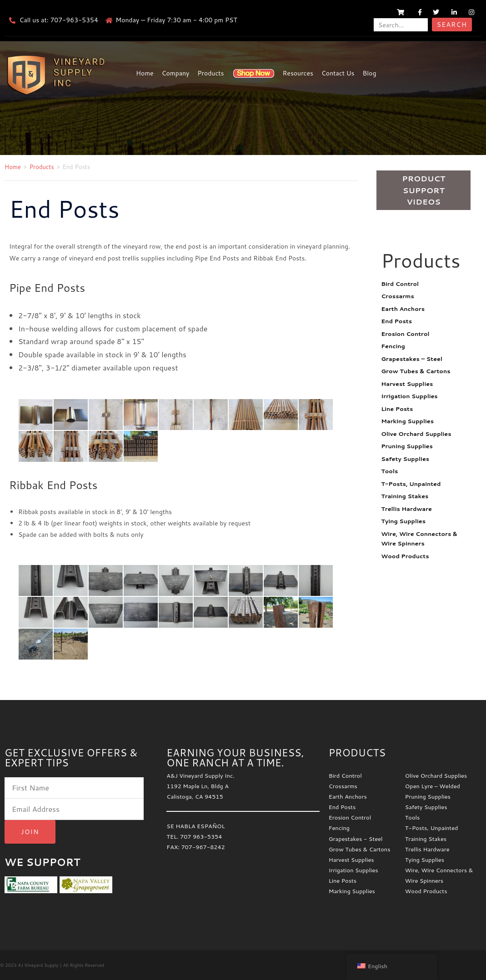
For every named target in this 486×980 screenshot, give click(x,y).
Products (210, 73)
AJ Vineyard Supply (38, 965)
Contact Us (338, 73)
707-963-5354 (74, 20)
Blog (370, 73)
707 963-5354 (201, 836)
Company (176, 73)
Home (145, 73)
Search (452, 25)
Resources (298, 73)
